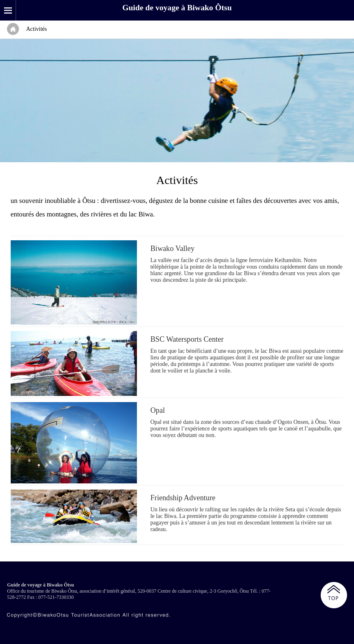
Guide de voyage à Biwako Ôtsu (177, 8)
